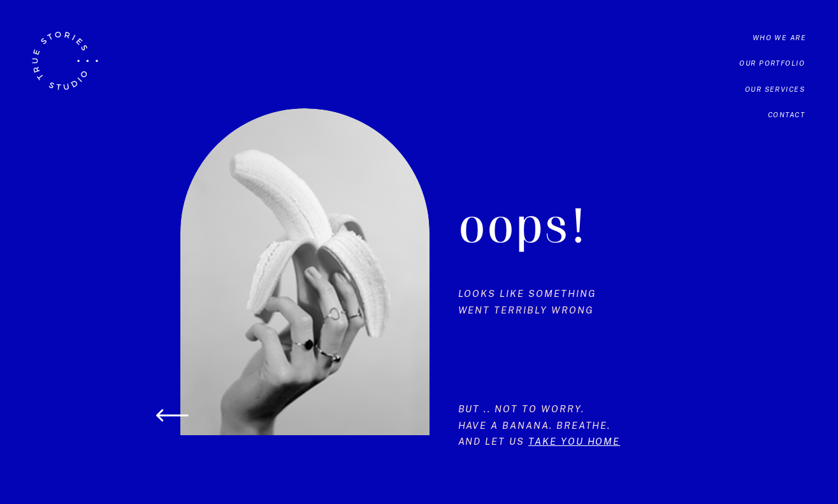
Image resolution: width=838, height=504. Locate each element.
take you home (574, 441)
